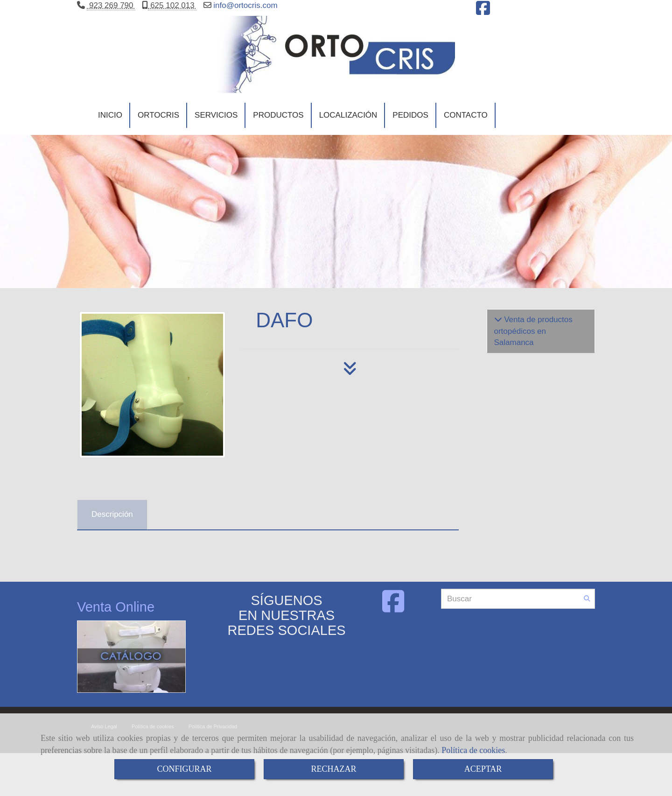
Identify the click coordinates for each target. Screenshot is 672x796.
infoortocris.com (245, 5)
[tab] (112, 528)
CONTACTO (466, 124)
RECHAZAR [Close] (333, 769)
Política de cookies (473, 750)
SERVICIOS (216, 124)
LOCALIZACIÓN (348, 124)
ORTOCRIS (158, 124)
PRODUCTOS (278, 124)
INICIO (110, 124)
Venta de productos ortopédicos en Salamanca (533, 344)
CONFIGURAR (184, 769)
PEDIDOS (410, 124)
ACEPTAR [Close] (483, 769)
